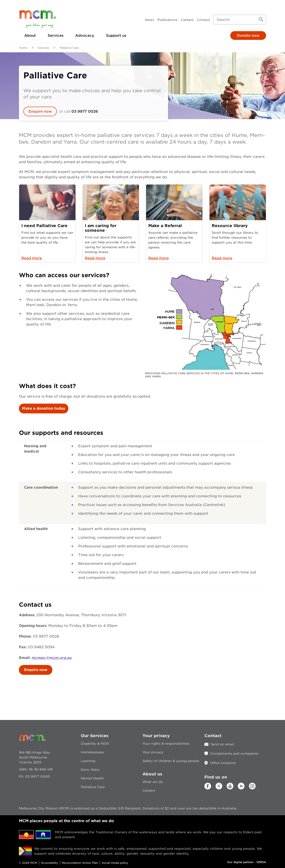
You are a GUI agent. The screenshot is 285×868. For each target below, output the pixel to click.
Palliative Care (93, 787)
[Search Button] (261, 20)
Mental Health (92, 778)
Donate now (248, 36)
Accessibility (50, 863)
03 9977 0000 (38, 777)
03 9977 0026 (85, 111)
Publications (167, 20)
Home (23, 48)
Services (56, 36)
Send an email (222, 744)
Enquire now (40, 111)
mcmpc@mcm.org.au (52, 658)
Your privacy (153, 752)
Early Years (90, 770)
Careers (187, 20)
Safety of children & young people (171, 761)
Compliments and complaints (234, 754)
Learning (88, 761)
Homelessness (92, 752)
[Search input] (240, 20)
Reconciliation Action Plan (80, 863)
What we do (153, 782)
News (150, 20)
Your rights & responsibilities (166, 744)
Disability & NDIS (95, 744)
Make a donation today (44, 408)
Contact (203, 20)
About (30, 36)
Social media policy (115, 863)
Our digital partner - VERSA (247, 862)
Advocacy (85, 36)
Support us (116, 36)
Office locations (223, 763)
